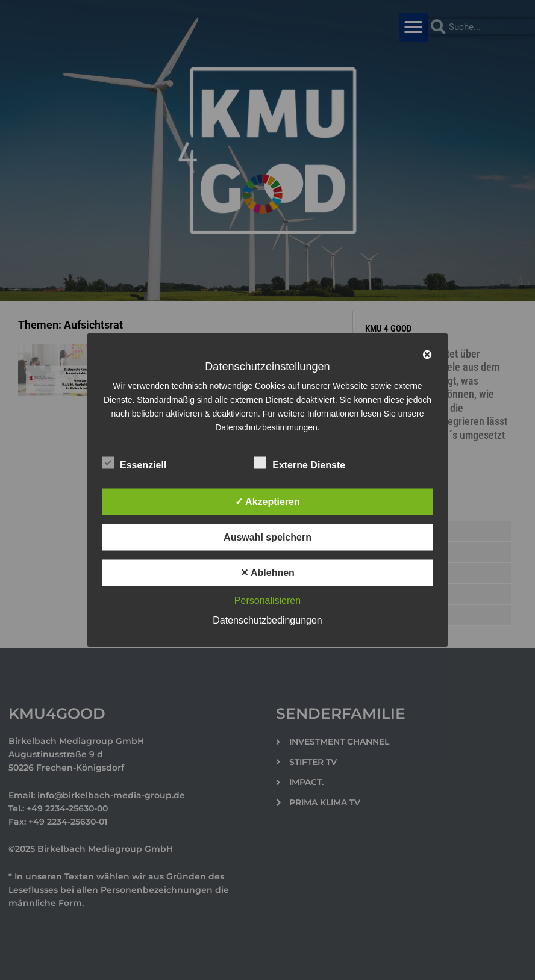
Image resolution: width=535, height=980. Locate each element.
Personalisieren (267, 600)
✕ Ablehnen (267, 573)
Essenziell (134, 463)
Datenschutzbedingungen (267, 620)
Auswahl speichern (267, 537)
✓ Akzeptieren (267, 502)
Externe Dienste (300, 463)
